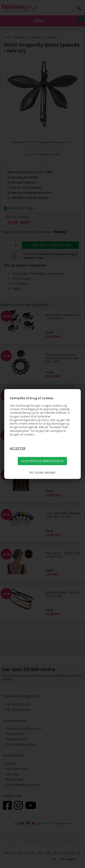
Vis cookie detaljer (42, 472)
